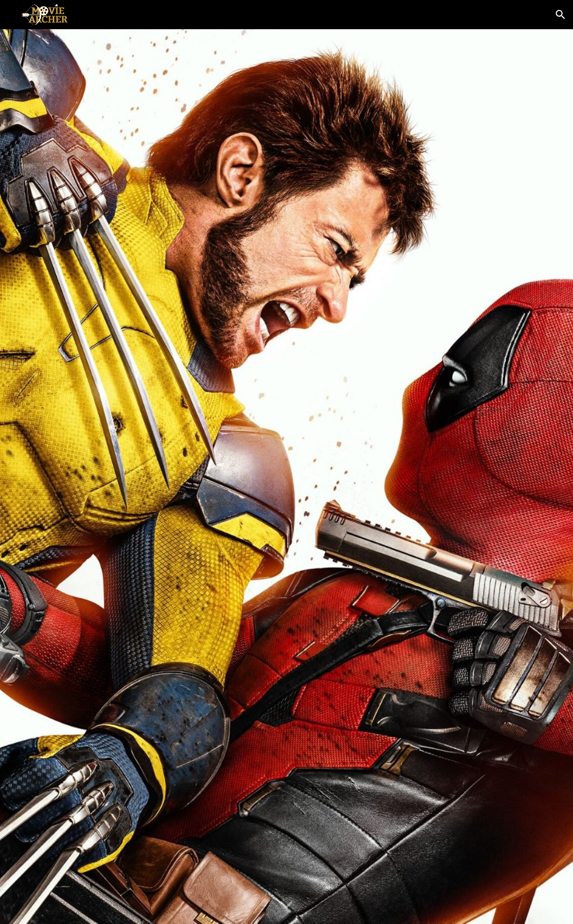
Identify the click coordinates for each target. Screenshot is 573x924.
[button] (560, 15)
